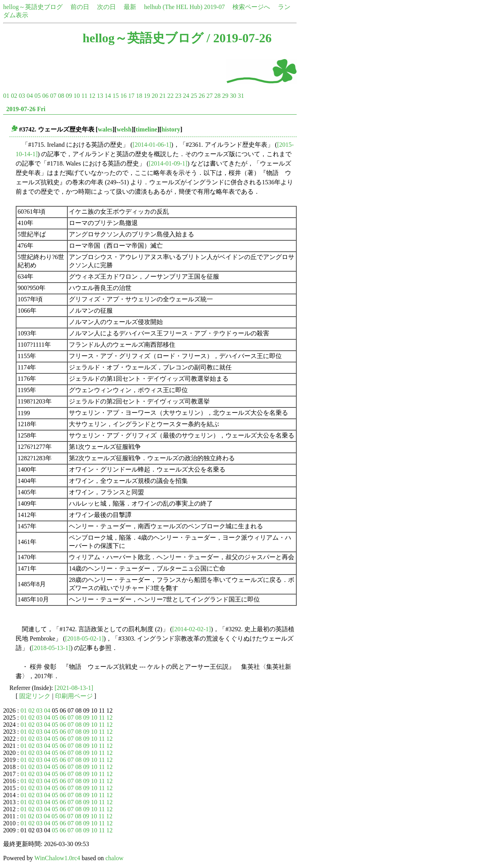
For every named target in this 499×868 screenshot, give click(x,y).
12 (92, 96)
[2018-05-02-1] (84, 638)
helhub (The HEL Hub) (173, 7)
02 (14, 96)
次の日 (106, 7)
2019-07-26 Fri (26, 109)
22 (170, 96)
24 (186, 96)
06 (45, 96)
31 (241, 96)
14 (108, 96)
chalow (114, 858)
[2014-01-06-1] (152, 145)
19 (147, 96)
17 (131, 96)
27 (209, 96)
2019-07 (214, 7)
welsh (124, 129)
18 (139, 96)
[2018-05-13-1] (51, 648)
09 (69, 96)
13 (100, 96)
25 (194, 96)
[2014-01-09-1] (168, 163)
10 (77, 96)
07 (53, 96)
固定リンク (35, 696)
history (171, 129)
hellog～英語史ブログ (33, 7)
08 (61, 96)
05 (38, 96)
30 (233, 96)
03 (22, 96)
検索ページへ (251, 7)
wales (105, 129)
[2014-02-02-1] (192, 629)
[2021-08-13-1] (74, 688)
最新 (130, 7)
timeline (147, 129)
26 (202, 96)
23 (178, 96)
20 (155, 96)
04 (30, 96)
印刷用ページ (74, 696)
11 (84, 96)
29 (225, 96)
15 (115, 96)
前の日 (80, 7)
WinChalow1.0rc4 (57, 858)
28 (217, 96)
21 (162, 96)
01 (6, 96)
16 (123, 96)
